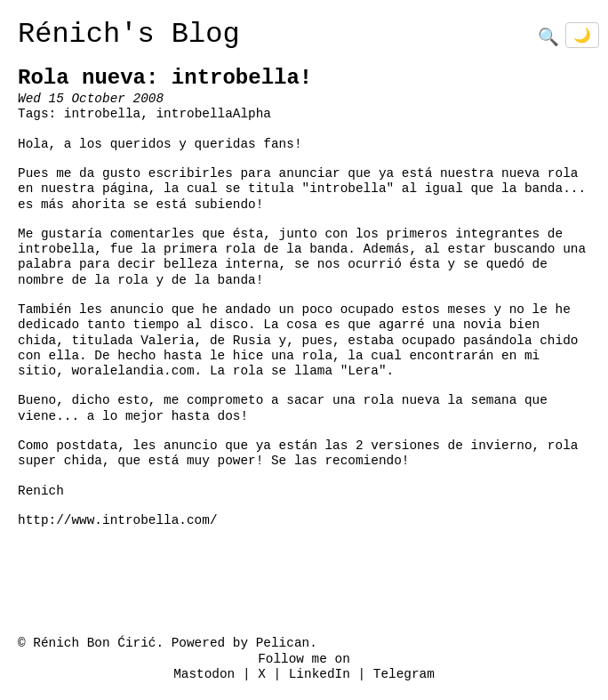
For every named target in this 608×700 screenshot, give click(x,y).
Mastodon (204, 675)
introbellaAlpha (213, 114)
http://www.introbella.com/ (118, 521)
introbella (102, 114)
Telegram (404, 675)
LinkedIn (320, 675)
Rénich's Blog (129, 34)
